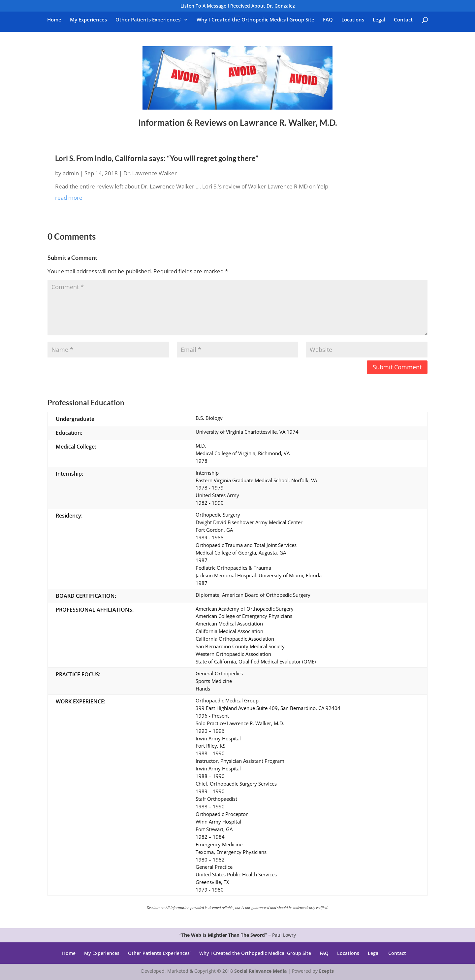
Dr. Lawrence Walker (150, 173)
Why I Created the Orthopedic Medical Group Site (255, 20)
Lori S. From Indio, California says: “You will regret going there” (157, 158)
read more (69, 198)
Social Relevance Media (260, 971)
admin (71, 173)
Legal (379, 20)
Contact (403, 20)
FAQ (328, 20)
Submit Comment (397, 367)
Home (54, 20)
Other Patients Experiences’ (148, 20)
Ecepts (326, 971)
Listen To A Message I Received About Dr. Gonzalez (238, 6)
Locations (353, 20)
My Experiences (88, 20)
